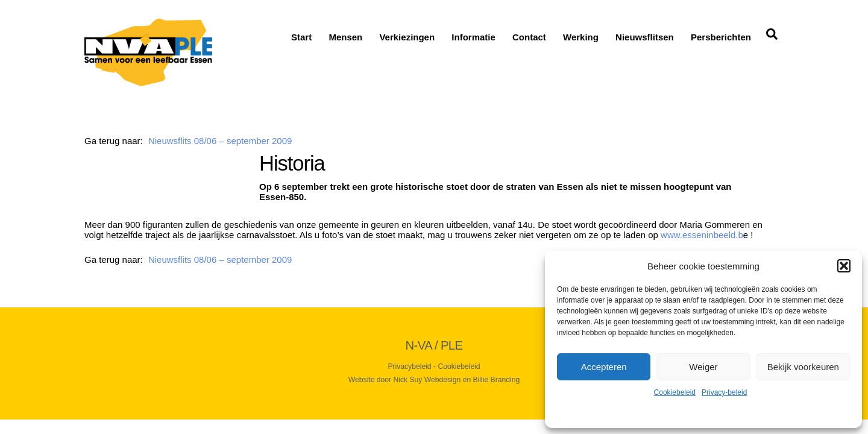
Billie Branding (497, 380)
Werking (581, 37)
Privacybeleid (409, 366)
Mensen (345, 37)
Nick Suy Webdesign (427, 380)
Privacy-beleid (724, 392)
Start (301, 37)
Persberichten (721, 37)
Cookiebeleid (675, 392)
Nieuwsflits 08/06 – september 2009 (220, 141)
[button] (844, 266)
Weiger (703, 367)
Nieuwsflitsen (645, 37)
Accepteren (604, 367)
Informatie (473, 37)
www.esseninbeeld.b (702, 235)
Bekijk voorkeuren (803, 367)
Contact (529, 37)
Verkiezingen (407, 37)
